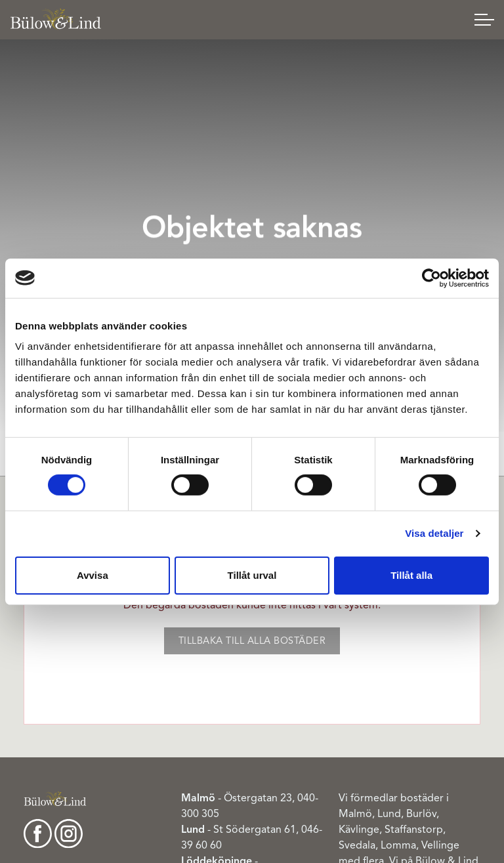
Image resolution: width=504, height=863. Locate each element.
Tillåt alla (411, 575)
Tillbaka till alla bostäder (252, 641)
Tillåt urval (252, 575)
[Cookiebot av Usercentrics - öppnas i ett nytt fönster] (431, 278)
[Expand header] (484, 20)
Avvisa (93, 575)
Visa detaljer (434, 533)
